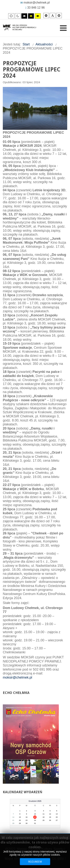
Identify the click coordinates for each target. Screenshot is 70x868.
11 (43, 814)
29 (20, 823)
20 (57, 817)
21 (13, 820)
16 (27, 817)
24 (35, 820)
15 (20, 817)
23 (27, 820)
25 (43, 820)
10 (35, 814)
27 (57, 820)
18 (43, 817)
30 (27, 823)
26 (50, 820)
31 (35, 823)
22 (20, 820)
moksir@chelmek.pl (35, 3)
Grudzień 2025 (35, 801)
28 (13, 823)
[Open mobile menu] (63, 28)
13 (57, 814)
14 (13, 817)
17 (35, 817)
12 (50, 814)
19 (50, 817)
